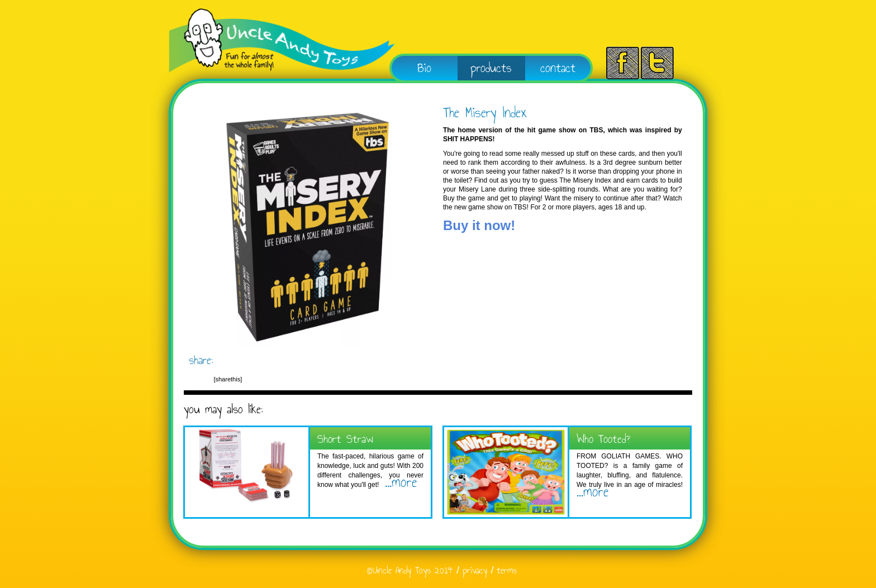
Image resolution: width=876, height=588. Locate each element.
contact (558, 68)
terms (507, 570)
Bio (424, 68)
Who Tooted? (603, 439)
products (491, 68)
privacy (475, 570)
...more (398, 482)
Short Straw (345, 439)
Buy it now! (479, 225)
